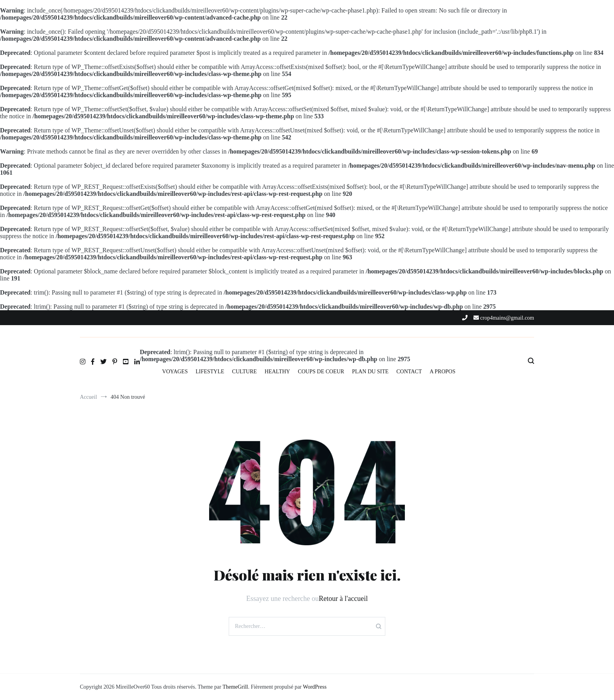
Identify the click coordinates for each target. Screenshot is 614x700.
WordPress (315, 687)
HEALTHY (277, 372)
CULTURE (245, 372)
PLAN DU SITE (370, 372)
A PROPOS (442, 372)
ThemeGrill (235, 687)
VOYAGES (175, 372)
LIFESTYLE (210, 372)
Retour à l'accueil (343, 599)
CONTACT (409, 372)
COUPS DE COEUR (321, 372)
